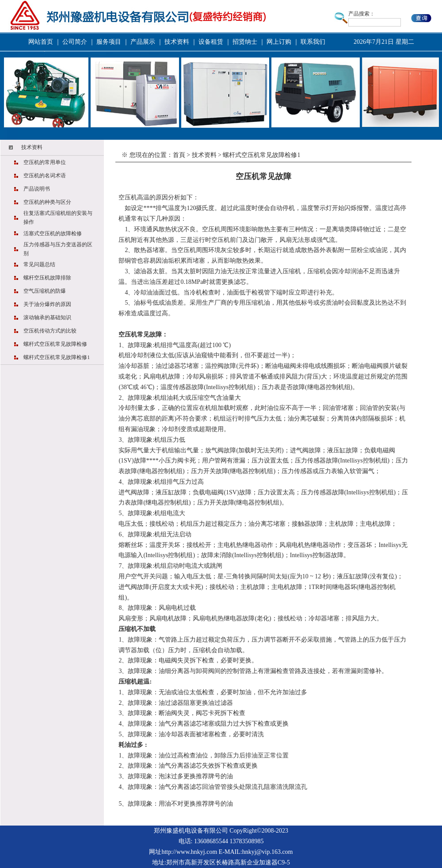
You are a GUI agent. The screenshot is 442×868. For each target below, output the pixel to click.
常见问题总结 (39, 264)
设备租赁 (211, 42)
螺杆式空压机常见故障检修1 (57, 357)
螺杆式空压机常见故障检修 (55, 344)
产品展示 (143, 42)
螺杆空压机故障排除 (47, 278)
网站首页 (41, 42)
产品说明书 (37, 189)
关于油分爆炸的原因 (47, 304)
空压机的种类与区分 (47, 202)
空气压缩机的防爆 (45, 291)
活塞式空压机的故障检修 (53, 233)
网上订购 (279, 42)
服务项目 (109, 42)
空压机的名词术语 (45, 176)
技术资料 (177, 42)
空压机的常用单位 (45, 162)
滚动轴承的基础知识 (47, 317)
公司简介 (75, 42)
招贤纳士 (245, 42)
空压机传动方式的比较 (50, 331)
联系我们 (313, 42)
